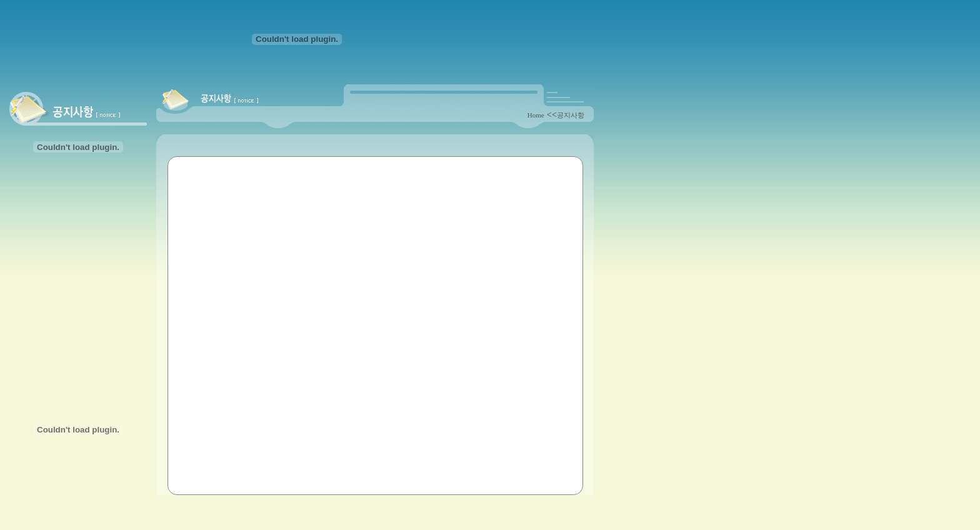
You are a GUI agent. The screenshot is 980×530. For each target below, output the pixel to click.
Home (536, 115)
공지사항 (571, 115)
